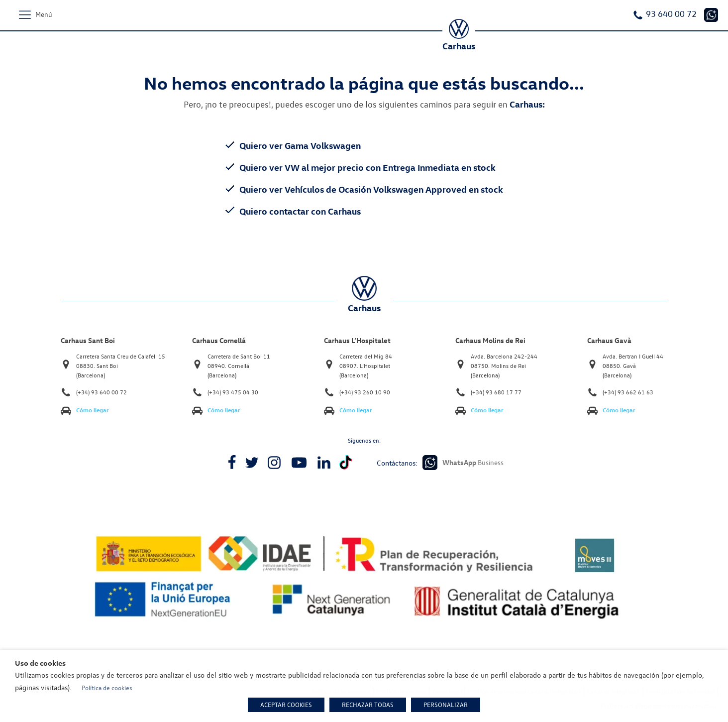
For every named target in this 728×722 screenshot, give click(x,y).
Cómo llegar (93, 410)
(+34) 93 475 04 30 (233, 392)
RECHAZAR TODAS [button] (368, 705)
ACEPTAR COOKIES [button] (286, 705)
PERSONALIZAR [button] (446, 705)
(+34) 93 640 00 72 (102, 392)
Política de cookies (107, 688)
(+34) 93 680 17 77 (496, 392)
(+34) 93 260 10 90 (365, 392)
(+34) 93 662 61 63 (628, 392)
